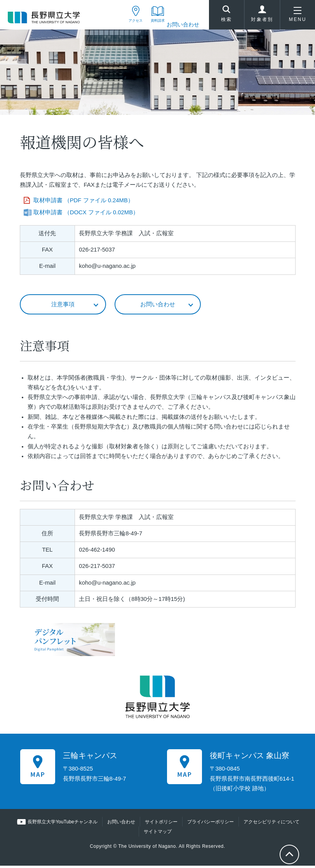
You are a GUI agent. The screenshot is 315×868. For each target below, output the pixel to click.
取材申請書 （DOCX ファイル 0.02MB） (86, 214)
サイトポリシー (161, 824)
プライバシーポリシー (210, 824)
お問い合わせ (183, 24)
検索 (226, 16)
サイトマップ (158, 834)
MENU (298, 17)
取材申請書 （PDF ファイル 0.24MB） (84, 202)
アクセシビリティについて (271, 824)
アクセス (120, 24)
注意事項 (63, 306)
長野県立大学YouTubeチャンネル (63, 824)
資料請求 (151, 24)
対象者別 (262, 17)
